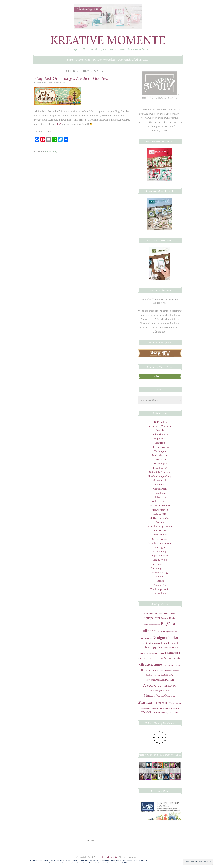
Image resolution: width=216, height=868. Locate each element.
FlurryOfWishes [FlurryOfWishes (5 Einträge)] (146, 653)
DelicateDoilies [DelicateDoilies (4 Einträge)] (147, 638)
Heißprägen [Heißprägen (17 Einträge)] (149, 670)
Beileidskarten (160, 434)
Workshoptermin (160, 589)
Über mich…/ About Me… (133, 60)
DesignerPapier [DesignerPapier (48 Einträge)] (166, 638)
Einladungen (160, 464)
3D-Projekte (160, 422)
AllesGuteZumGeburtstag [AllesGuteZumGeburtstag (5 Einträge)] (165, 613)
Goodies (160, 485)
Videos (160, 576)
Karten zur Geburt (160, 505)
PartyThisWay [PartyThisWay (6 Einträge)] (167, 675)
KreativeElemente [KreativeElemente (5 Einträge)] (171, 671)
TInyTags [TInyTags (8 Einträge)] (169, 703)
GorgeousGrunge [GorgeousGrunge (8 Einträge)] (172, 665)
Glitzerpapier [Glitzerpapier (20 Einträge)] (173, 658)
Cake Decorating (160, 447)
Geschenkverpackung (160, 476)
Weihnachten (160, 585)
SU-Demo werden (104, 60)
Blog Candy (51, 151)
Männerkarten (160, 510)
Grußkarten (160, 489)
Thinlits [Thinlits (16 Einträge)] (159, 703)
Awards (160, 430)
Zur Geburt (160, 593)
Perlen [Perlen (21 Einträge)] (170, 679)
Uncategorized (160, 564)
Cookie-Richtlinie (122, 863)
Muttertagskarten (160, 518)
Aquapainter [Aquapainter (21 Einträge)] (152, 618)
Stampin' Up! (160, 551)
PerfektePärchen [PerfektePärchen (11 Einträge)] (155, 680)
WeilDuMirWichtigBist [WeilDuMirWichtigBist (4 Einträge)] (171, 708)
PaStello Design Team (160, 526)
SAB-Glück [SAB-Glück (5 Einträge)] (166, 691)
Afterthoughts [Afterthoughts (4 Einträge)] (149, 613)
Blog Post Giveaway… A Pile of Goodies (72, 78)
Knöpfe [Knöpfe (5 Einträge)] (160, 671)
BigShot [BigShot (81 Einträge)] (168, 624)
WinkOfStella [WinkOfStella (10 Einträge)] (148, 712)
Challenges (160, 451)
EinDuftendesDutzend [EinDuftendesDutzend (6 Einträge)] (151, 643)
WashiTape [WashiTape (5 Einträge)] (158, 708)
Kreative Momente (108, 40)
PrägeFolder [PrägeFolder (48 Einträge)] (153, 685)
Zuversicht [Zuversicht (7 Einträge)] (173, 712)
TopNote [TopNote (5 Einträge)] (178, 703)
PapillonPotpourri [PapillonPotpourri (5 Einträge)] (153, 675)
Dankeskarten (160, 455)
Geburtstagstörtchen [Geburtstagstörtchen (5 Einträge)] (147, 659)
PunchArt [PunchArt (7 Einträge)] (168, 686)
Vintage (160, 581)
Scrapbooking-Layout (160, 543)
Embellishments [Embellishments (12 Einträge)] (170, 643)
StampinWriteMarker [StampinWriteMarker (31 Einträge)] (160, 695)
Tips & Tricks (160, 560)
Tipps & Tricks (160, 556)
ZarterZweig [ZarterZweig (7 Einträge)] (162, 712)
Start (70, 60)
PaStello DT (160, 531)
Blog (58, 124)
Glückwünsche (160, 480)
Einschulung (160, 468)
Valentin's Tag (160, 572)
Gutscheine (160, 493)
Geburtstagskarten (160, 472)
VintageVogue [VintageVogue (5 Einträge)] (147, 708)
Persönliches (160, 535)
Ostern (160, 522)
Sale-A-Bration (160, 539)
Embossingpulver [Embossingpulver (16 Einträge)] (152, 647)
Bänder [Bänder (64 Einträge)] (149, 631)
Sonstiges (160, 547)
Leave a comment (56, 83)
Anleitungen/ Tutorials (160, 426)
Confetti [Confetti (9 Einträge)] (160, 632)
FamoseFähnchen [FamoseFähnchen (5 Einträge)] (171, 648)
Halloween (160, 497)
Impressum (83, 60)
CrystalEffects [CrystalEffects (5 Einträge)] (171, 632)
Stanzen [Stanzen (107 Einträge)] (146, 702)
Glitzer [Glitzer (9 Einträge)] (159, 659)
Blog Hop (160, 443)
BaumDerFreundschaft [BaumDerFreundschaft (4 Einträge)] (152, 625)
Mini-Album (160, 514)
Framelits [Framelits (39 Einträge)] (172, 653)
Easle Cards (160, 459)
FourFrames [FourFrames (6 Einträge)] (159, 653)
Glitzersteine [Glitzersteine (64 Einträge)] (151, 664)
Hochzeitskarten (160, 501)
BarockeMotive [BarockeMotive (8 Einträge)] (168, 618)
